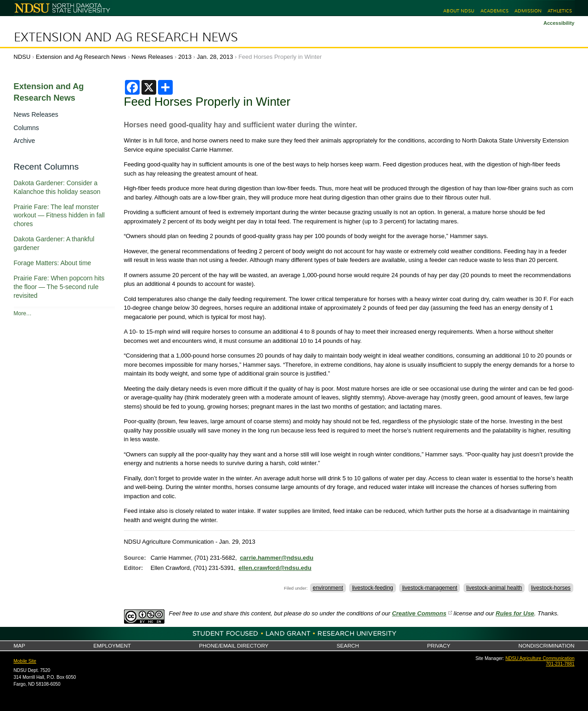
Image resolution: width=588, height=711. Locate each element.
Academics (495, 11)
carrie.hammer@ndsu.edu (277, 558)
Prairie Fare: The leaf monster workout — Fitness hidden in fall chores (59, 216)
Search (348, 646)
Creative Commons (419, 613)
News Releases (152, 57)
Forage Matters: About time (53, 263)
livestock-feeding (372, 588)
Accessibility (559, 23)
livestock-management (430, 588)
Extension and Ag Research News (126, 37)
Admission (528, 11)
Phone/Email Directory (234, 646)
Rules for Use (515, 613)
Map (20, 646)
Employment (112, 646)
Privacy (439, 646)
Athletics (560, 11)
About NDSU (459, 11)
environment (328, 588)
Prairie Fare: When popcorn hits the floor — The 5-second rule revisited (59, 287)
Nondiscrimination (547, 646)
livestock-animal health (494, 588)
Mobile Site (25, 661)
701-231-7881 (560, 664)
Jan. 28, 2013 (215, 57)
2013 (185, 57)
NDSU (22, 57)
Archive (25, 141)
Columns (26, 128)
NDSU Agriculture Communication (540, 658)
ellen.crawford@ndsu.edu (275, 568)
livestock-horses (551, 588)
